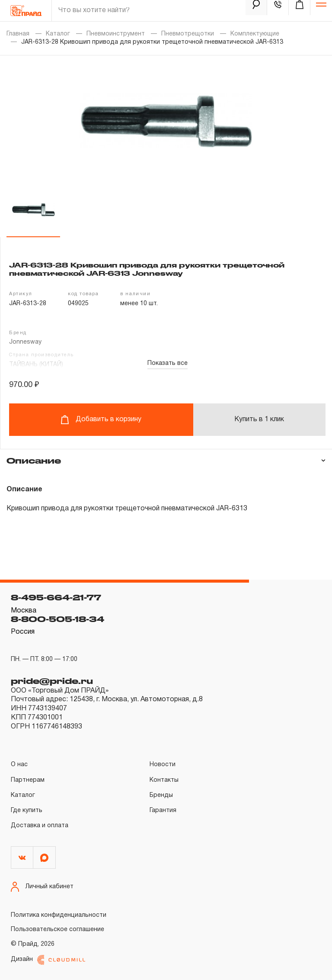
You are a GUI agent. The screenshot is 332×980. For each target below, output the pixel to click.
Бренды (161, 795)
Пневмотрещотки (188, 34)
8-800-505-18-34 (57, 619)
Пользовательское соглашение (57, 930)
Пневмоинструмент (116, 34)
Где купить (27, 811)
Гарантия (163, 811)
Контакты (164, 780)
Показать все (168, 363)
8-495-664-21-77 (56, 597)
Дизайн (48, 960)
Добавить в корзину (101, 420)
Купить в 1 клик (259, 419)
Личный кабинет (42, 887)
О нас (19, 765)
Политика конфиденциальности (59, 915)
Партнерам (28, 780)
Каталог (58, 34)
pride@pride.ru (52, 681)
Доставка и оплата (40, 826)
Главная (18, 34)
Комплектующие (255, 34)
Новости (163, 765)
